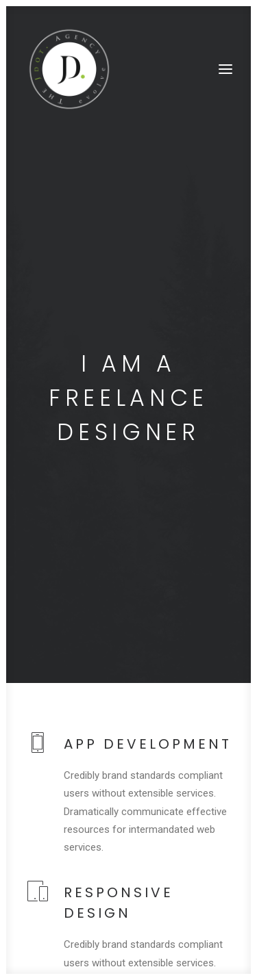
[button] (225, 69)
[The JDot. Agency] (69, 69)
